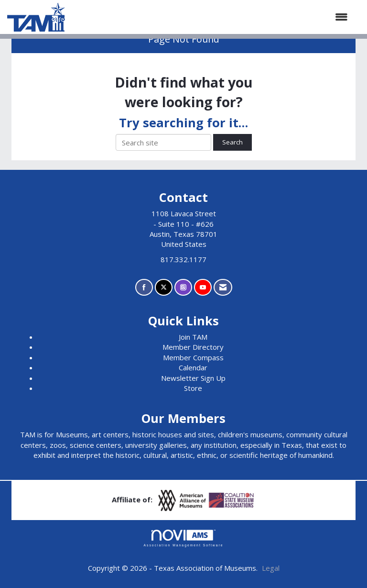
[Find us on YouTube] (203, 287)
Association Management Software (183, 538)
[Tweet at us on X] (164, 287)
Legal (271, 568)
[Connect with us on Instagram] (183, 287)
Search (232, 142)
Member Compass (193, 357)
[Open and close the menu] (211, 17)
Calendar (193, 367)
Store (193, 388)
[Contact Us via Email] (223, 287)
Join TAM (193, 337)
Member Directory (193, 347)
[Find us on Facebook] (144, 287)
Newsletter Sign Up (193, 378)
